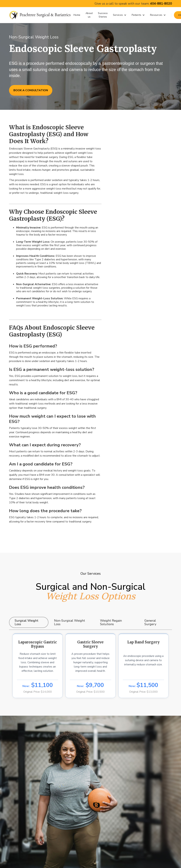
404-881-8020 (161, 4)
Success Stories (103, 15)
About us (89, 15)
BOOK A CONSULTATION (31, 90)
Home (77, 15)
